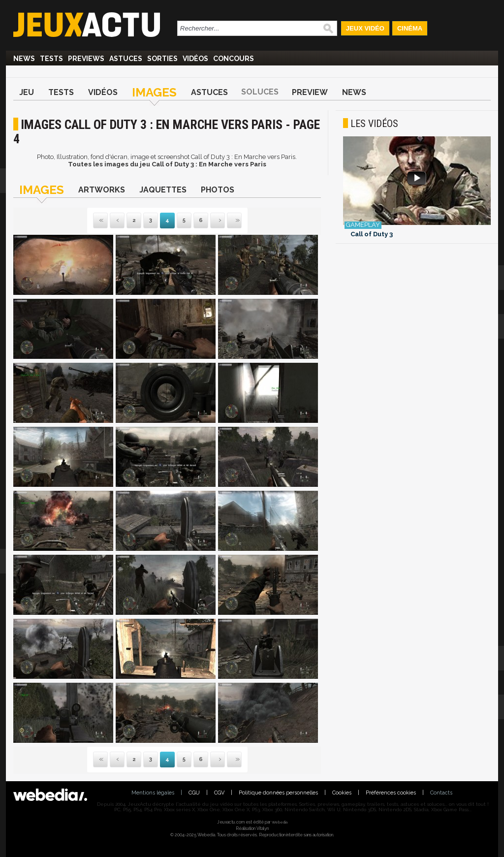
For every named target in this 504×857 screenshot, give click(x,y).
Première (100, 221)
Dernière (228, 221)
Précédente (117, 221)
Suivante (211, 221)
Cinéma (410, 28)
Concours (234, 59)
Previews (86, 59)
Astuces (126, 59)
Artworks (102, 190)
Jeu (27, 92)
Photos (218, 190)
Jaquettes (163, 190)
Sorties (162, 59)
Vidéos (195, 59)
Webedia (280, 822)
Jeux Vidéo (365, 28)
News (24, 59)
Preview (310, 92)
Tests (51, 59)
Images (154, 92)
